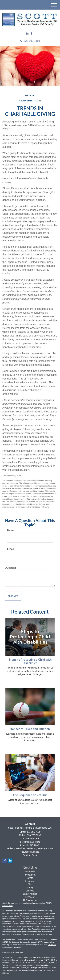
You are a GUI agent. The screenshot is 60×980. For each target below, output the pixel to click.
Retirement (30, 872)
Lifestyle (30, 891)
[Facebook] (31, 34)
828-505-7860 (30, 41)
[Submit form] (13, 596)
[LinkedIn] (27, 34)
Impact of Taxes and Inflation (30, 729)
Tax (30, 884)
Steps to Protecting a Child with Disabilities (30, 661)
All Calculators (30, 900)
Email (11, 549)
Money (30, 887)
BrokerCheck (8, 906)
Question (10, 568)
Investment (30, 875)
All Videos (30, 897)
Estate (30, 878)
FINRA (47, 960)
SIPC (53, 960)
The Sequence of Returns (30, 795)
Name (11, 530)
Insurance (30, 881)
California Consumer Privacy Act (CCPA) (28, 942)
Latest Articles (30, 894)
